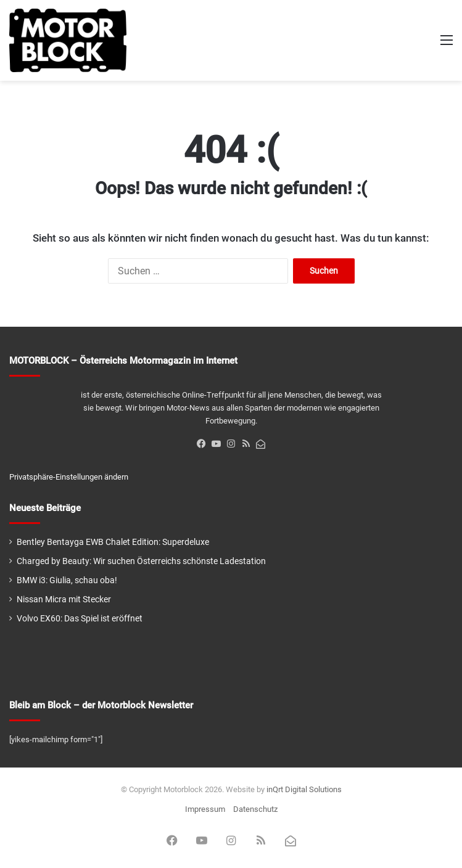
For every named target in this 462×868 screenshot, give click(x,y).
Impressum (205, 809)
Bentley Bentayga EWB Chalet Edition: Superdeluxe (113, 542)
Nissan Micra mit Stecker (64, 599)
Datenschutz (255, 809)
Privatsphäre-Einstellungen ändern (69, 477)
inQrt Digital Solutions (304, 789)
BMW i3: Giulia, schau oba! (67, 580)
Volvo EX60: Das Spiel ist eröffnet (80, 618)
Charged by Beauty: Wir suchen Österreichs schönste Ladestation (141, 561)
